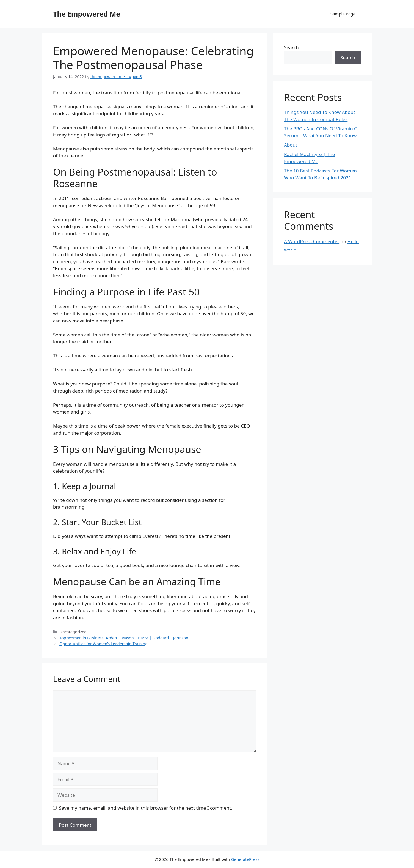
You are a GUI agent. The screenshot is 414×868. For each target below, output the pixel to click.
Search (291, 47)
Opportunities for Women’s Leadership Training (103, 644)
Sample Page (343, 14)
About (291, 145)
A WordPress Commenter (312, 241)
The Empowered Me (87, 14)
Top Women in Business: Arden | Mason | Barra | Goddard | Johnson (124, 638)
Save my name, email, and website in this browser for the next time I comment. (146, 808)
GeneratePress (245, 859)
